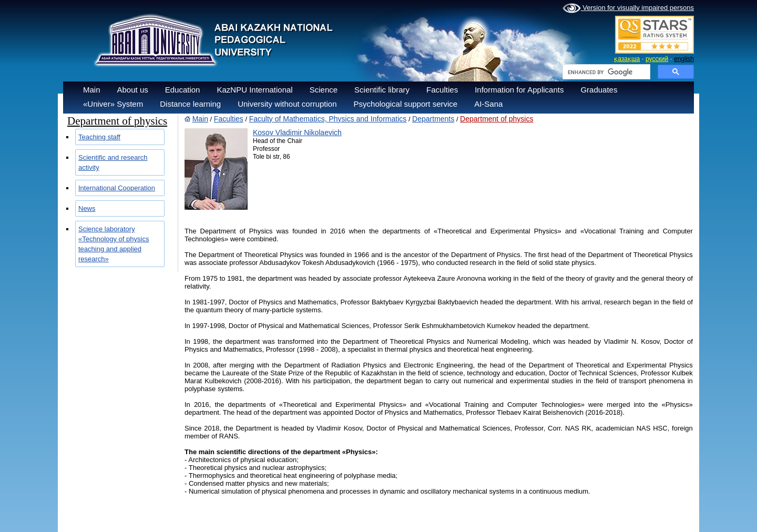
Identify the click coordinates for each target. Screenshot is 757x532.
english (684, 59)
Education (183, 90)
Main (92, 90)
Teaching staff (99, 137)
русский (657, 59)
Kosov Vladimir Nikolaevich (297, 132)
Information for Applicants (519, 90)
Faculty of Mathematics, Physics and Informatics (328, 119)
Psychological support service (406, 104)
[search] (605, 72)
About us (133, 90)
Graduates (599, 90)
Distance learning (190, 104)
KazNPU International (254, 90)
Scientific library (382, 90)
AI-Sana (488, 104)
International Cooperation (117, 188)
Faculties (442, 90)
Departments (433, 119)
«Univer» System (113, 104)
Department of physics (497, 119)
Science (324, 90)
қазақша (627, 59)
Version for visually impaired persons (628, 8)
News (87, 208)
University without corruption (287, 104)
